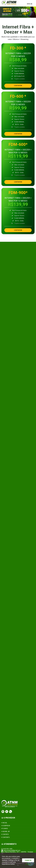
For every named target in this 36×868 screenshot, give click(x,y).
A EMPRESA (6, 826)
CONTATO (5, 834)
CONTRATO (6, 837)
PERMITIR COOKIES (28, 861)
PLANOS (5, 829)
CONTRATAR (18, 86)
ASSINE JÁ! (6, 831)
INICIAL (4, 823)
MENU (30, 4)
